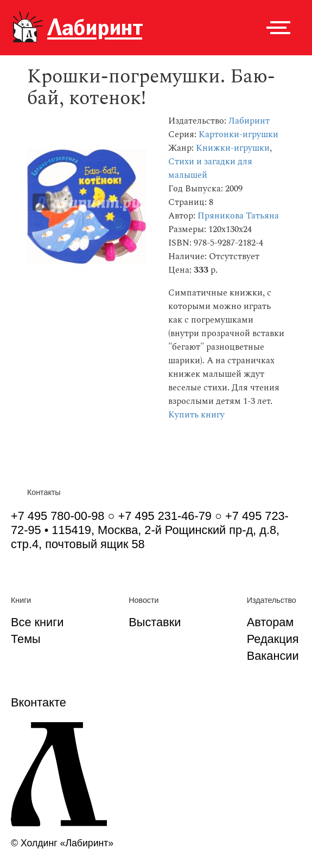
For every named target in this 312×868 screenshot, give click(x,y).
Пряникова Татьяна (238, 216)
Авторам (270, 622)
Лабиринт (249, 121)
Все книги (37, 622)
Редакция (273, 639)
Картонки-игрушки (238, 135)
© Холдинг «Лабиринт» (62, 843)
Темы (26, 639)
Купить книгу (196, 415)
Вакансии (273, 656)
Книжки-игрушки (233, 148)
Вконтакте (39, 702)
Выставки (155, 622)
